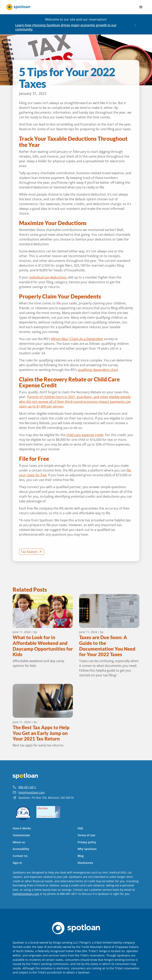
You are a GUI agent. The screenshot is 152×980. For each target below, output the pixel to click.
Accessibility (21, 849)
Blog (81, 856)
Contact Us (20, 856)
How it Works (22, 828)
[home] (18, 7)
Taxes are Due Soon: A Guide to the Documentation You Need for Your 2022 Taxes (107, 646)
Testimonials (21, 835)
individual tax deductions (48, 277)
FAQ (80, 828)
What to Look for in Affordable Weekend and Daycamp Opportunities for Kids (43, 646)
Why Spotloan (87, 849)
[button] (141, 7)
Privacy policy (87, 842)
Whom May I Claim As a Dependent (77, 339)
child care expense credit (85, 435)
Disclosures (85, 863)
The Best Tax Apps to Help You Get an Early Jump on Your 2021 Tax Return (41, 733)
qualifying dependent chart (98, 370)
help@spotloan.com (32, 793)
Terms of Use (86, 835)
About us (19, 842)
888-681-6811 (27, 787)
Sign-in (17, 863)
